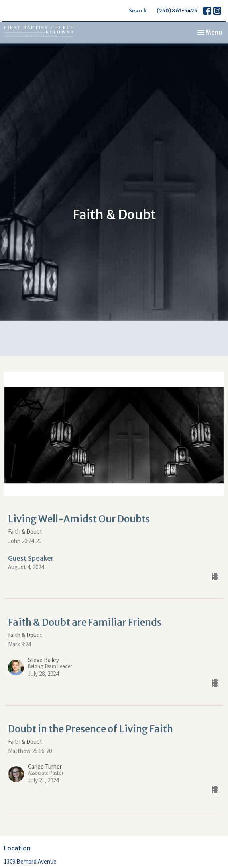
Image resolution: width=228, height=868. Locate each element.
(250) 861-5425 (177, 11)
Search (138, 11)
